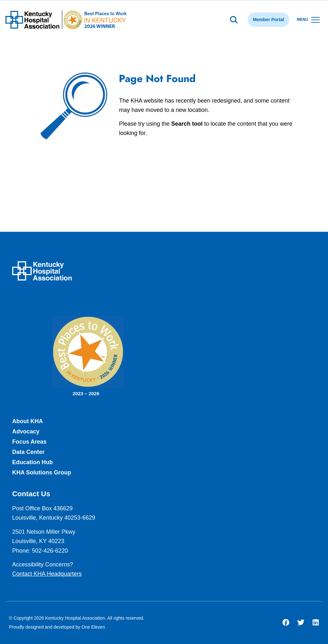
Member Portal (268, 20)
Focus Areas (29, 442)
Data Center (28, 452)
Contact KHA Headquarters (47, 574)
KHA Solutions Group (42, 473)
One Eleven (93, 627)
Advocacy (26, 431)
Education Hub (33, 462)
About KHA (28, 421)
